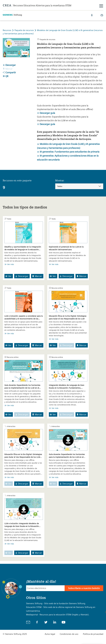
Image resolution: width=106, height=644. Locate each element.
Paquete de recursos (24, 30)
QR (6, 76)
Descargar (9, 65)
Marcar (37, 276)
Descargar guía (46, 113)
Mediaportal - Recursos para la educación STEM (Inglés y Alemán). (58, 615)
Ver (8, 276)
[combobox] (79, 186)
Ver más (11, 264)
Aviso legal (50, 634)
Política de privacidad (93, 634)
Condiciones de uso (69, 634)
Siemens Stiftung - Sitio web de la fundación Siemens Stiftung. (56, 603)
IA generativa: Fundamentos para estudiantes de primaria (70, 152)
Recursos (7, 30)
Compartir (9, 72)
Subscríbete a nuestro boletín (84, 588)
